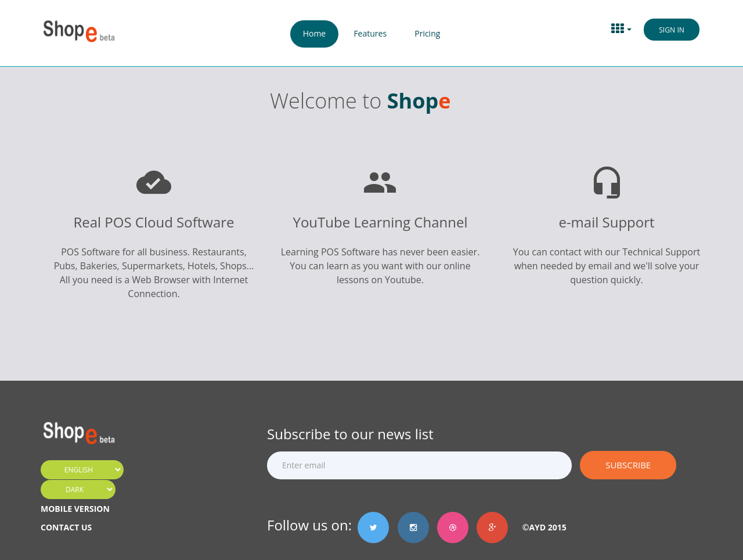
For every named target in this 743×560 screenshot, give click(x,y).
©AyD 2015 (540, 527)
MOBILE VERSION (75, 509)
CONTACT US (66, 527)
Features (370, 33)
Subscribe (628, 465)
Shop (413, 101)
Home (315, 33)
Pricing (427, 33)
